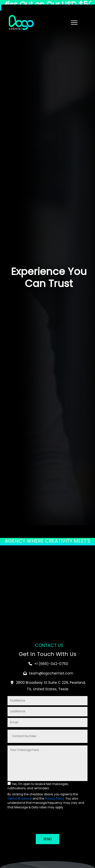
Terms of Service (20, 799)
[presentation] (45, 822)
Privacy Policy (54, 799)
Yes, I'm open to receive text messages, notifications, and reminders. (38, 786)
